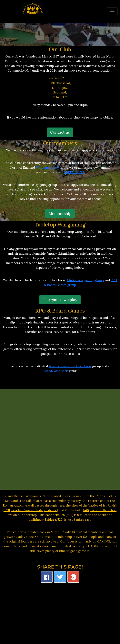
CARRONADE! (74, 172)
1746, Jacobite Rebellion (100, 510)
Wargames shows (49, 167)
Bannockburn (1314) (59, 515)
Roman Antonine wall (18, 505)
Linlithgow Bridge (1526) (46, 519)
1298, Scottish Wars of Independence (30, 510)
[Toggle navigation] (112, 11)
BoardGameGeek (56, 371)
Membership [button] (60, 213)
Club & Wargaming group (85, 280)
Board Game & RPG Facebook (70, 366)
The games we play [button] (60, 300)
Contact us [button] (60, 132)
